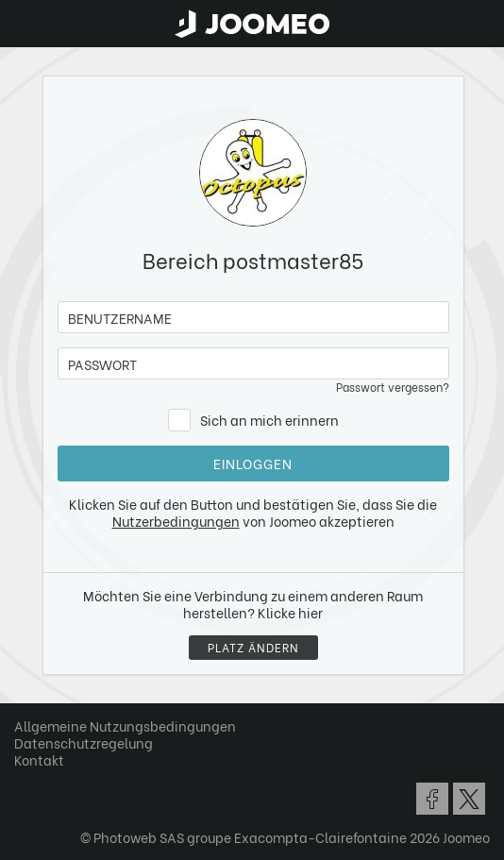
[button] (50, 763)
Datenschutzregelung (84, 742)
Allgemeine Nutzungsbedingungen (125, 725)
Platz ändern (253, 647)
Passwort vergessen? (393, 387)
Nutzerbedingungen (176, 521)
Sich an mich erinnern (269, 420)
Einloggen (253, 463)
